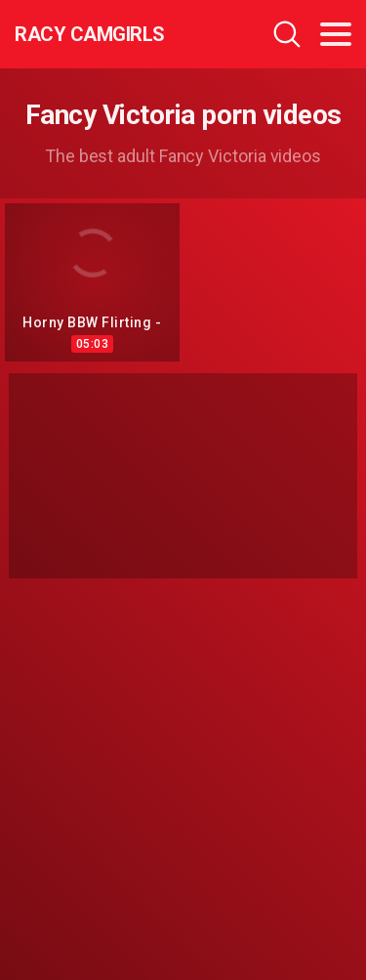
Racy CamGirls (90, 34)
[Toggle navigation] (336, 34)
